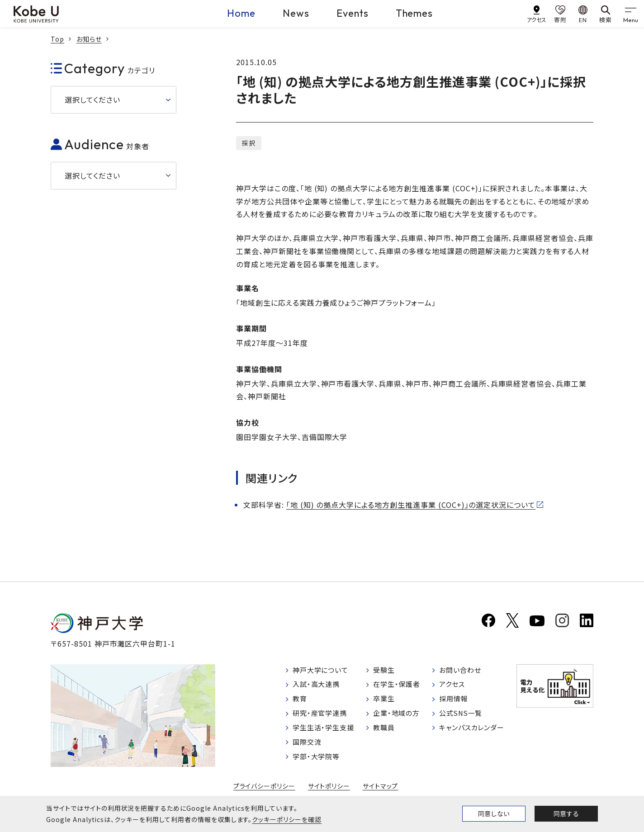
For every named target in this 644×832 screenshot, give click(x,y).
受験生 (385, 671)
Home (241, 13)
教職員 (385, 732)
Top (57, 39)
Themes (414, 13)
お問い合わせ (461, 671)
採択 (249, 143)
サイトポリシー (329, 790)
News (296, 13)
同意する (566, 813)
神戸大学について (323, 671)
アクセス (452, 686)
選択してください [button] (92, 99)
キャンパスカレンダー (474, 732)
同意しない (494, 813)
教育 (301, 701)
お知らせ (89, 39)
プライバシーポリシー (264, 790)
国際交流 (308, 747)
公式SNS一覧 (462, 717)
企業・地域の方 (398, 717)
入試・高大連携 (318, 686)
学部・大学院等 (318, 762)
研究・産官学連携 (322, 717)
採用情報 (454, 701)
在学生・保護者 (399, 686)
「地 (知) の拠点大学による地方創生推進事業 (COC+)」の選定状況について (411, 505)
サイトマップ (381, 790)
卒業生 (385, 701)
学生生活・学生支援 (326, 732)
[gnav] (630, 14)
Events (353, 13)
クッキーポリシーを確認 (287, 819)
